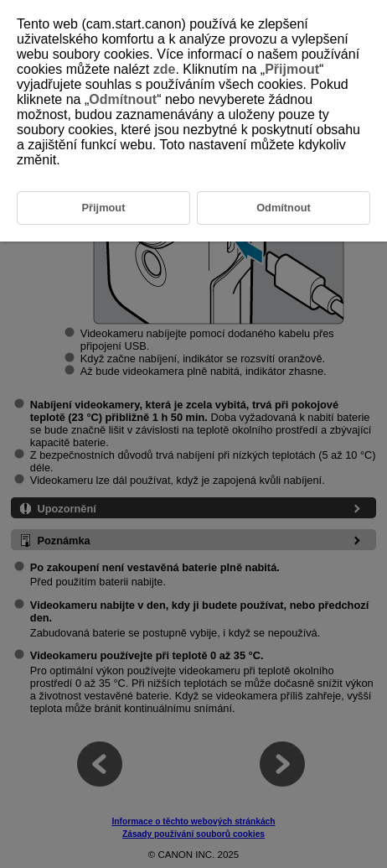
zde (165, 69)
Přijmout (292, 69)
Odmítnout (123, 99)
